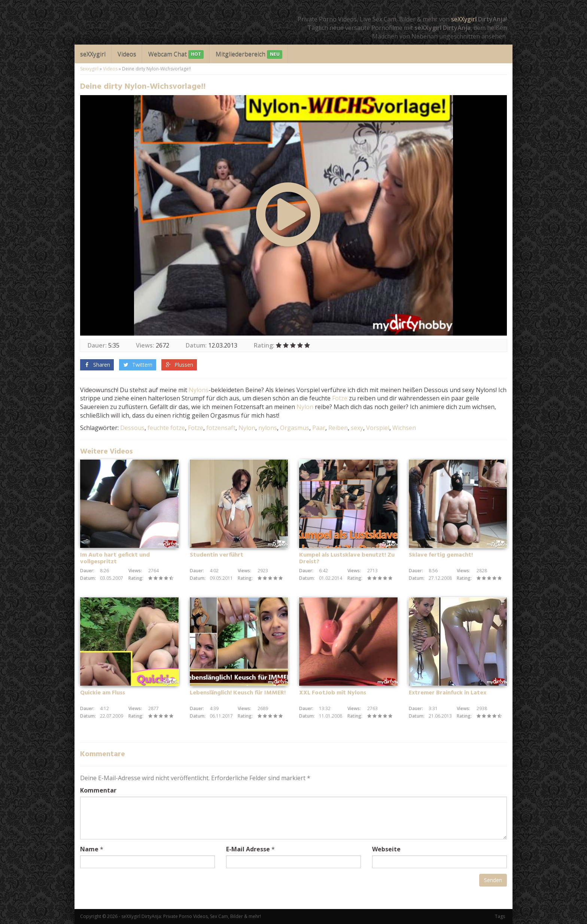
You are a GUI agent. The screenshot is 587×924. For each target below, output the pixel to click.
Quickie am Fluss (103, 693)
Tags (500, 916)
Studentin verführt (217, 555)
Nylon (305, 407)
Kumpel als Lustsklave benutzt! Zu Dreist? (347, 558)
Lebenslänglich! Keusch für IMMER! (238, 693)
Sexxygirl (89, 69)
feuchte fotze (166, 428)
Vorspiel (378, 428)
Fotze (340, 398)
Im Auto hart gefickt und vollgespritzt (115, 558)
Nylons (199, 390)
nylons (268, 428)
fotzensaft (221, 428)
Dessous (132, 428)
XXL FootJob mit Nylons (333, 693)
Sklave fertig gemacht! (441, 555)
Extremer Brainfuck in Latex (448, 693)
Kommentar (98, 790)
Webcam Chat (176, 54)
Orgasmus (295, 428)
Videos (127, 54)
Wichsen (404, 428)
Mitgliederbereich (249, 54)
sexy (357, 428)
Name (89, 849)
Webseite (386, 849)
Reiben (338, 428)
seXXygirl (464, 19)
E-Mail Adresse (248, 849)
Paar (319, 428)
